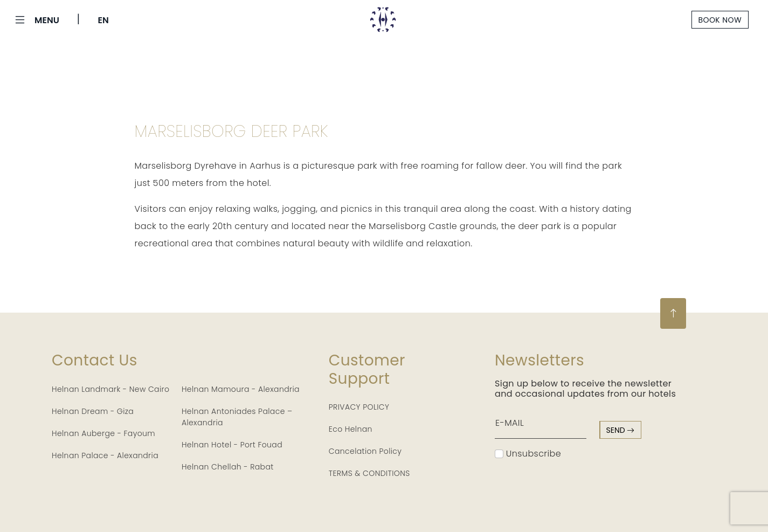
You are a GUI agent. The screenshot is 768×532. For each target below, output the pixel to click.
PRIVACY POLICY (359, 407)
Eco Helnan (351, 429)
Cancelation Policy (365, 451)
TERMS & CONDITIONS (369, 473)
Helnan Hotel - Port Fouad (232, 445)
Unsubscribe (528, 454)
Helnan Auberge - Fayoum (103, 433)
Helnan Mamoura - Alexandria (241, 389)
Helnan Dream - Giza (93, 411)
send (621, 430)
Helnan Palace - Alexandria (105, 455)
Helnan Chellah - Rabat (228, 467)
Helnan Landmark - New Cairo (110, 389)
